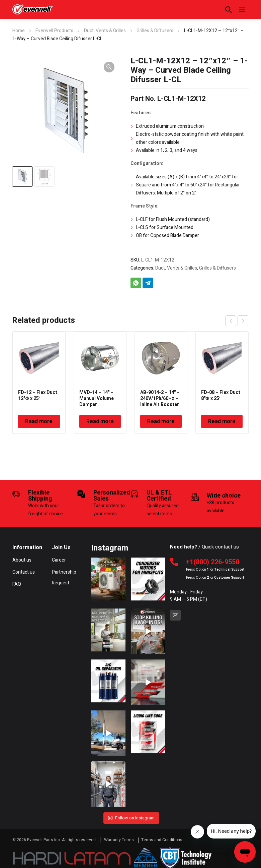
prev (231, 321)
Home (19, 31)
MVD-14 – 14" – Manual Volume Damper (97, 398)
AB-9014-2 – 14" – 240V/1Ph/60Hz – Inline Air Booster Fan (160, 401)
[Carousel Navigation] (237, 321)
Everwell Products (54, 31)
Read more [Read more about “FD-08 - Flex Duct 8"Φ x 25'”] (222, 421)
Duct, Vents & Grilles (105, 31)
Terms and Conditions (162, 836)
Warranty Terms (119, 836)
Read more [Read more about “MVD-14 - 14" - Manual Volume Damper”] (100, 421)
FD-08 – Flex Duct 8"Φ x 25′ (221, 395)
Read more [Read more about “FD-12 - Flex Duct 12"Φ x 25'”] (39, 421)
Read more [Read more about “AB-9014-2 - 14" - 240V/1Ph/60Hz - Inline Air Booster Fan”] (161, 421)
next (243, 321)
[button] (109, 67)
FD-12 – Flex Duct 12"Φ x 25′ (38, 395)
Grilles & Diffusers (155, 31)
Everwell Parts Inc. (44, 836)
